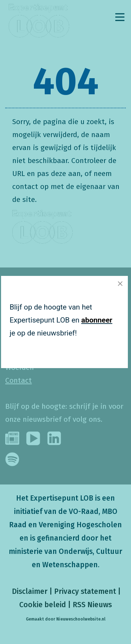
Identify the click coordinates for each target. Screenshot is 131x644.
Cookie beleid (43, 605)
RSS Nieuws (92, 605)
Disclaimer (29, 591)
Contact (19, 380)
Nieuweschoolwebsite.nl (81, 619)
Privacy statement (85, 591)
